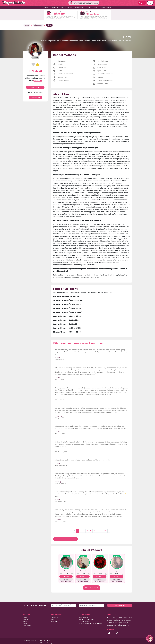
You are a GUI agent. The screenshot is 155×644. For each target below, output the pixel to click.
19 (101, 531)
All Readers (38, 25)
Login (150, 3)
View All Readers (92, 588)
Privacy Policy (83, 617)
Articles (95, 7)
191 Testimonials (35, 92)
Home (27, 25)
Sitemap (50, 643)
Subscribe (120, 605)
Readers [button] (46, 7)
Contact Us (54, 617)
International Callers (39, 643)
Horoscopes (27, 625)
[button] (150, 639)
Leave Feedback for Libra (65, 539)
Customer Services (105, 7)
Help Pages (55, 621)
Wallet (54, 7)
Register (142, 3)
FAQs (52, 619)
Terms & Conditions (85, 621)
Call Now (35, 87)
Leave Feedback (36, 98)
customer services (112, 624)
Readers (25, 621)
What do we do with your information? (91, 623)
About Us (26, 619)
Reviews (88, 7)
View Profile (66, 579)
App (59, 7)
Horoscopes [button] (79, 7)
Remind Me (38, 81)
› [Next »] (109, 531)
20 (105, 531)
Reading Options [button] (67, 7)
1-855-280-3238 (59, 14)
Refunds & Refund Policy (87, 619)
